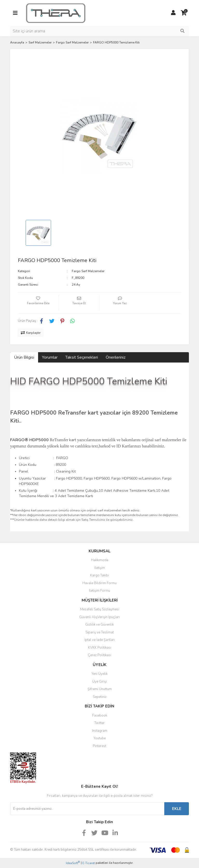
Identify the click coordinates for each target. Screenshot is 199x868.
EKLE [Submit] (177, 809)
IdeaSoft (73, 863)
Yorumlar (50, 357)
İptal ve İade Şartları (100, 640)
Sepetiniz (100, 697)
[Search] (99, 31)
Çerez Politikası (99, 655)
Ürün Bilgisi (24, 357)
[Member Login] (173, 13)
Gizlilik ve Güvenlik (99, 625)
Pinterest (99, 746)
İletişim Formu (99, 591)
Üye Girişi (99, 682)
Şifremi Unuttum (100, 689)
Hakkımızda (100, 560)
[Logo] (56, 13)
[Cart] (184, 13)
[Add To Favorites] (38, 303)
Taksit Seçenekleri (82, 357)
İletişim (100, 568)
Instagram (100, 731)
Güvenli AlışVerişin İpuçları (99, 617)
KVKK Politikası (100, 648)
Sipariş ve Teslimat (100, 632)
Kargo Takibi (99, 575)
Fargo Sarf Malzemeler (88, 271)
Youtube (100, 738)
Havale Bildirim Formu (99, 583)
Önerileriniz (116, 357)
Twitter (99, 723)
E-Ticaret (89, 863)
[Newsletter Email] (87, 809)
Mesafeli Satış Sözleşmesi (100, 609)
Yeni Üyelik (99, 674)
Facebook (100, 715)
